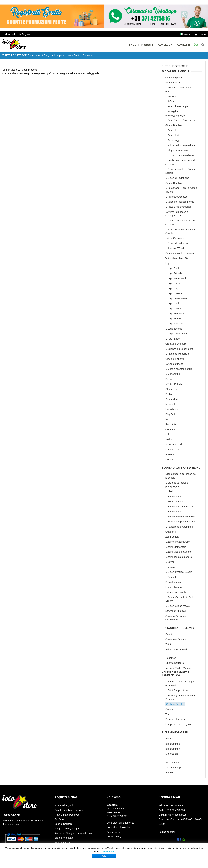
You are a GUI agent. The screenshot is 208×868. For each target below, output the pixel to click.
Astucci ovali (174, 496)
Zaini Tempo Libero (178, 690)
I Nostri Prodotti (142, 45)
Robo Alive (171, 424)
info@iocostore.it (177, 815)
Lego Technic (175, 329)
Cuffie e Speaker (83, 55)
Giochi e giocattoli (175, 77)
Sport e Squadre (175, 663)
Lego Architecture (177, 298)
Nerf (168, 419)
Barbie (169, 394)
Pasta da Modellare (178, 354)
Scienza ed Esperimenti (181, 349)
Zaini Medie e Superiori (180, 552)
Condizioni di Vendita (118, 827)
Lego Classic (175, 283)
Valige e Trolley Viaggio (178, 668)
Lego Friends (175, 273)
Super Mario (172, 399)
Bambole (172, 130)
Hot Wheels (172, 409)
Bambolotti (173, 135)
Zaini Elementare (177, 547)
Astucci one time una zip (181, 507)
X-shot (169, 439)
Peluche (170, 379)
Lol (167, 434)
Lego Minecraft (176, 313)
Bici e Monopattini (175, 732)
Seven (171, 562)
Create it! (171, 429)
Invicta (171, 567)
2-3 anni (172, 96)
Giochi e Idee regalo (179, 606)
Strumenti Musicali (176, 611)
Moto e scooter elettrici (180, 369)
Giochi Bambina (174, 125)
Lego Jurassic (175, 324)
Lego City (173, 288)
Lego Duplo (174, 268)
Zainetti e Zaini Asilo (179, 542)
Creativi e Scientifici (176, 344)
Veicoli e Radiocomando (181, 202)
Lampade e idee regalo (178, 724)
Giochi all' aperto (175, 359)
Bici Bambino (173, 744)
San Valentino (173, 762)
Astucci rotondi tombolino (181, 517)
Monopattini (174, 374)
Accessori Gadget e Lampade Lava (51, 55)
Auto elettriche (175, 364)
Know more (109, 851)
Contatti (184, 45)
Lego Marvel (174, 319)
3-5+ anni (173, 101)
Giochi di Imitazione (178, 178)
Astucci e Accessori (176, 649)
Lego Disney (174, 309)
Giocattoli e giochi (176, 71)
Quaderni (171, 532)
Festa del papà (174, 767)
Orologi (169, 709)
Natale (169, 772)
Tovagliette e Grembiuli (180, 527)
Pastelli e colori (174, 582)
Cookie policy (114, 837)
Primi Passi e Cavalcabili (181, 120)
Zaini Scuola (172, 537)
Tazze (169, 714)
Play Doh (171, 414)
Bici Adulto (171, 739)
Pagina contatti (167, 832)
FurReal (170, 454)
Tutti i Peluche (175, 384)
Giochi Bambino (174, 183)
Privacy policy (114, 832)
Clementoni (172, 389)
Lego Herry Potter (177, 334)
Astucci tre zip (175, 501)
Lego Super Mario (177, 278)
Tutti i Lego (174, 339)
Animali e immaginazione (181, 145)
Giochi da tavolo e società (180, 253)
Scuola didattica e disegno (181, 468)
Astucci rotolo (175, 511)
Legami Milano (174, 587)
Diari (170, 491)
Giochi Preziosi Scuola (180, 572)
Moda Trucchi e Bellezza (181, 155)
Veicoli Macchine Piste (178, 258)
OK (104, 856)
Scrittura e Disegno (176, 639)
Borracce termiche (176, 719)
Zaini (168, 644)
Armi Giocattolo (176, 238)
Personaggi (174, 140)
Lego (168, 263)
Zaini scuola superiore (180, 557)
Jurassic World (176, 248)
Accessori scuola (177, 592)
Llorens (170, 459)
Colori (169, 634)
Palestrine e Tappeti (178, 106)
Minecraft (171, 404)
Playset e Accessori (178, 150)
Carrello (201, 35)
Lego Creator (175, 293)
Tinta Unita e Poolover (178, 628)
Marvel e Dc (172, 449)
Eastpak (172, 577)
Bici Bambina (173, 749)
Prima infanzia (173, 82)
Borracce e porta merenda (182, 522)
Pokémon (171, 658)
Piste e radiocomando (179, 207)
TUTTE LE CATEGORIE (16, 55)
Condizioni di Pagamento (120, 823)
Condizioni (166, 45)
